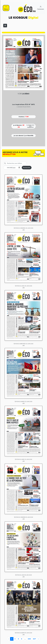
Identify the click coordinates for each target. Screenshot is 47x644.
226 (29, 639)
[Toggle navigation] (5, 26)
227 (34, 639)
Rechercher (27, 168)
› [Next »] (38, 639)
